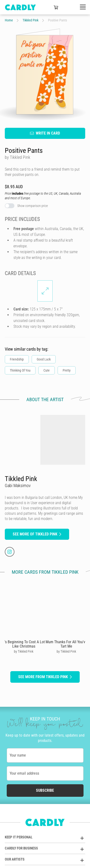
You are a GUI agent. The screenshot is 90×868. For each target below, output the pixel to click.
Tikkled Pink (30, 20)
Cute (47, 370)
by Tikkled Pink (24, 651)
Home (9, 20)
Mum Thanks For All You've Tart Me (66, 644)
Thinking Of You (20, 370)
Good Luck (44, 359)
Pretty (67, 370)
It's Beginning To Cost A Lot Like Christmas (24, 644)
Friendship (17, 359)
